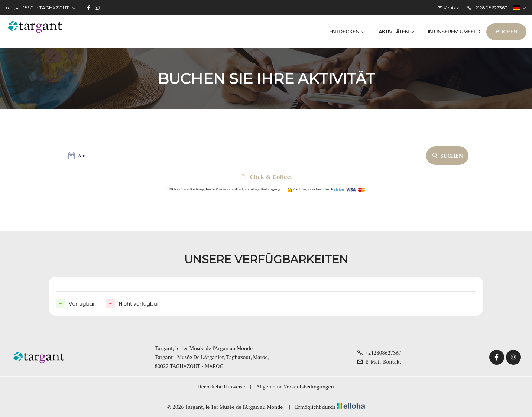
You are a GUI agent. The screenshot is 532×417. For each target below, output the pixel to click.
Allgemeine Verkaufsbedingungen (295, 386)
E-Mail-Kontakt (379, 361)
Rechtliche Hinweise (221, 386)
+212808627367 (379, 353)
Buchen (506, 32)
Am (82, 156)
